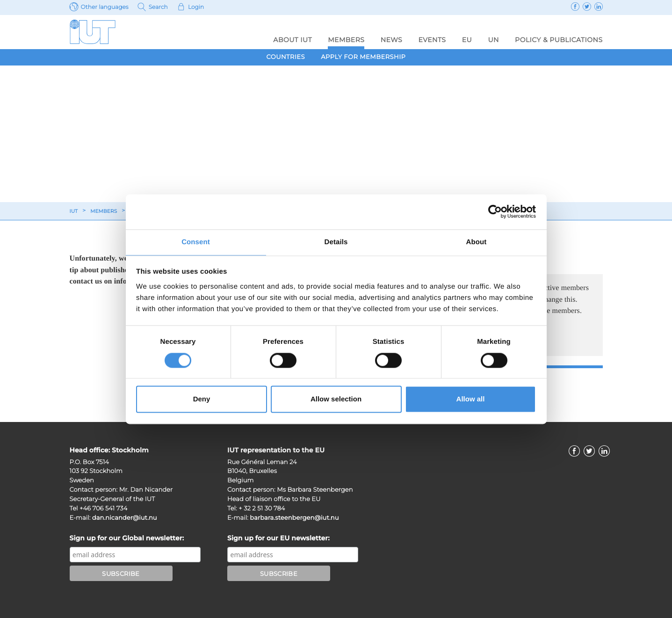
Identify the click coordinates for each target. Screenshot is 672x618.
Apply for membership (363, 57)
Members (346, 40)
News (392, 40)
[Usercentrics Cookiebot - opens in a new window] (495, 211)
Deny (202, 400)
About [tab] (477, 242)
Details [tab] (336, 242)
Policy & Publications (559, 40)
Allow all (471, 400)
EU (467, 40)
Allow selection (336, 400)
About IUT (293, 40)
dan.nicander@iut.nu (125, 518)
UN (493, 40)
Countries (286, 57)
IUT (74, 211)
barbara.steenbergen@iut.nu (294, 518)
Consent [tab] (196, 242)
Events (432, 40)
